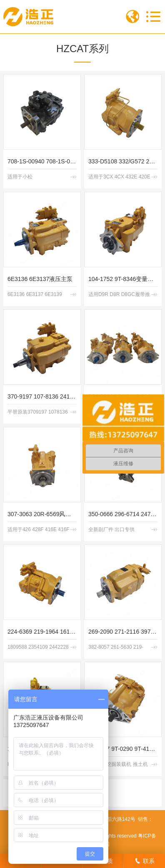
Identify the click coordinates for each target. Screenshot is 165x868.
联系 (145, 861)
